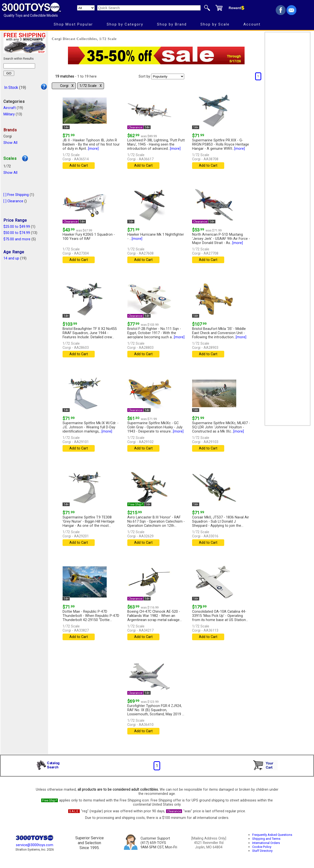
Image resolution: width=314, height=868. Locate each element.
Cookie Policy (262, 847)
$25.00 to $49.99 (17, 227)
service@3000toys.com (35, 845)
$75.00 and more (17, 239)
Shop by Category (125, 24)
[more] (93, 149)
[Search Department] (86, 8)
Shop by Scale (215, 24)
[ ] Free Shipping (16, 195)
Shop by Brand (172, 24)
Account (252, 24)
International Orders (266, 843)
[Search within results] (19, 66)
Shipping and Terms (266, 839)
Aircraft (10, 108)
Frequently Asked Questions (272, 835)
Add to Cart (79, 166)
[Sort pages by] (168, 76)
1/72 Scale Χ (91, 86)
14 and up (11, 258)
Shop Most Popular (73, 24)
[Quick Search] (149, 8)
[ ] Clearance (13, 201)
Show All (10, 143)
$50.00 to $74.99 (17, 233)
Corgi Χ (67, 86)
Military (9, 114)
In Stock (11, 88)
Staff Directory (262, 851)
